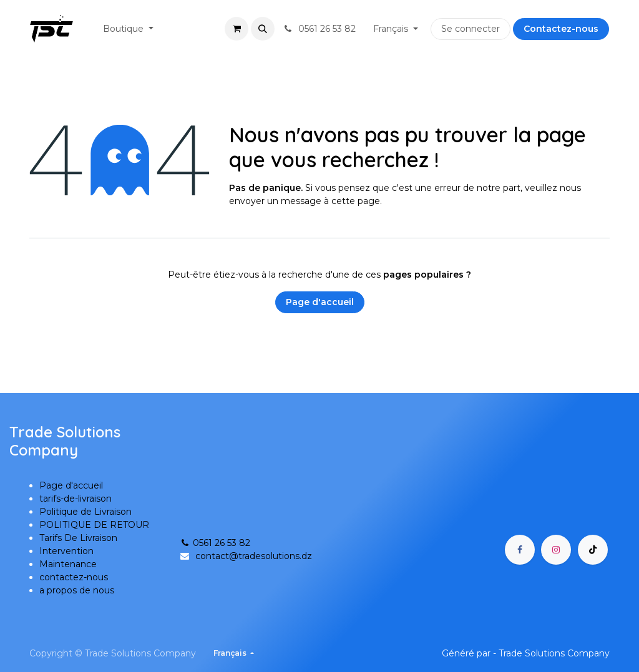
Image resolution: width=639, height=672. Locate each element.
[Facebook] (520, 550)
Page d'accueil (320, 302)
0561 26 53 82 (215, 543)
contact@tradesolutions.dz (254, 556)
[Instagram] (556, 550)
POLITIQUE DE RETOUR (94, 525)
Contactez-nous (561, 29)
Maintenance (68, 564)
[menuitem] (128, 29)
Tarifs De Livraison (78, 538)
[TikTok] (593, 550)
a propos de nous (77, 590)
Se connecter (471, 29)
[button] (263, 29)
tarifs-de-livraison (76, 499)
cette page (356, 201)
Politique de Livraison (85, 512)
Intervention (66, 551)
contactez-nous (74, 577)
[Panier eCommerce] (237, 29)
